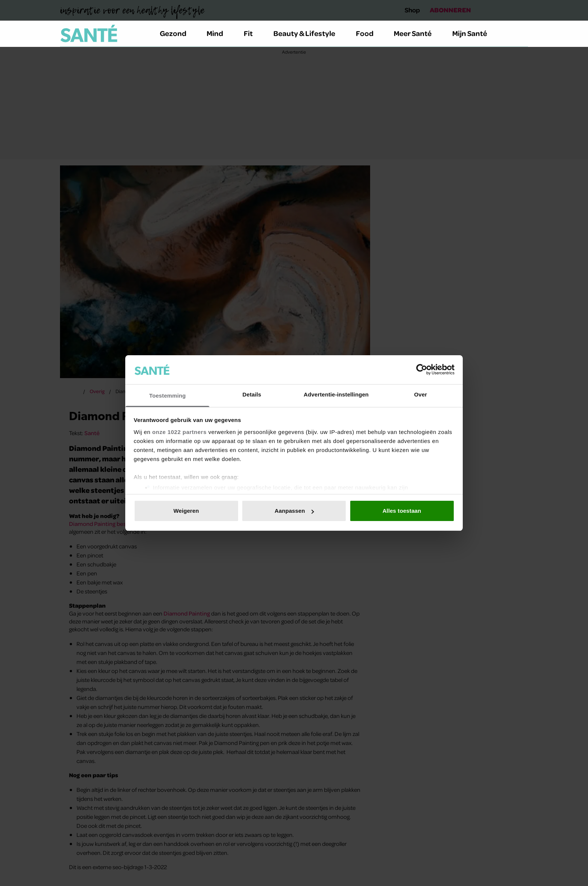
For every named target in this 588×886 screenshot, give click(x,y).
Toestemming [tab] (168, 396)
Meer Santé (417, 33)
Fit (253, 33)
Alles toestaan (402, 511)
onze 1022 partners (179, 432)
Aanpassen (294, 511)
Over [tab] (421, 394)
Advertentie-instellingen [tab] (336, 394)
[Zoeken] (522, 34)
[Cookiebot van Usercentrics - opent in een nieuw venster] (422, 369)
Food (369, 33)
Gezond (177, 33)
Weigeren (186, 511)
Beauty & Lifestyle (309, 33)
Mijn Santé (475, 33)
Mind (219, 33)
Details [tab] (252, 394)
